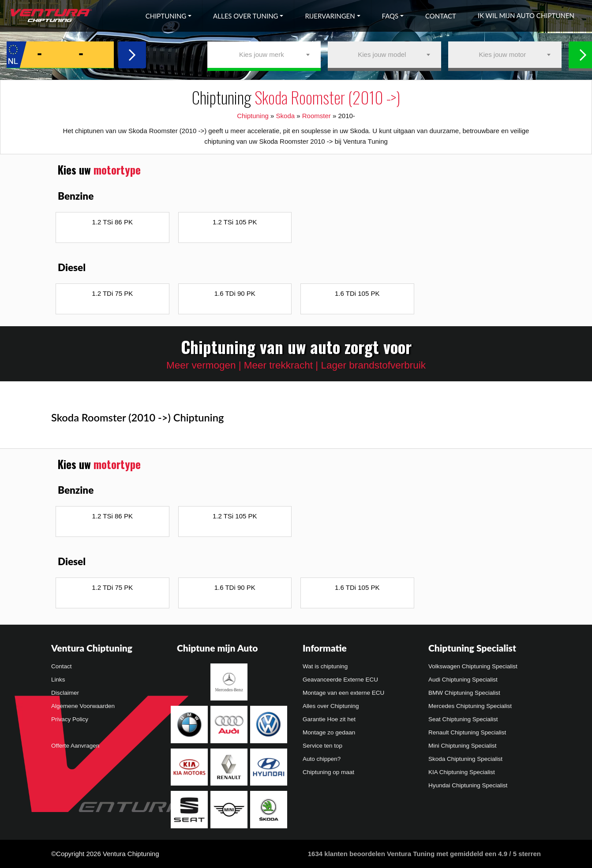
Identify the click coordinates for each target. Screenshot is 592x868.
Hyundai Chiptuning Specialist (468, 785)
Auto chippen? (322, 759)
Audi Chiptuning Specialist (463, 680)
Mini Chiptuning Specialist (463, 746)
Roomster (317, 116)
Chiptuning (166, 16)
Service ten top (322, 746)
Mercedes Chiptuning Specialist (470, 706)
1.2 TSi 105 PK (235, 222)
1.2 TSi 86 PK (112, 222)
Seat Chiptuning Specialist (463, 719)
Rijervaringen (330, 16)
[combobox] (264, 55)
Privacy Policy (70, 719)
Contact (441, 16)
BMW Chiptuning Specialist (464, 693)
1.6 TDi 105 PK (357, 293)
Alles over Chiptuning (331, 706)
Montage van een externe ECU (343, 693)
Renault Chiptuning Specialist (467, 732)
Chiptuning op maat (328, 772)
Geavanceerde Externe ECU (340, 680)
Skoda (286, 116)
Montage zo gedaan (329, 732)
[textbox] (264, 55)
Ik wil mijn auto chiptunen (526, 15)
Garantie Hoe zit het (329, 719)
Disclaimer (65, 693)
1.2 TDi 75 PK (112, 293)
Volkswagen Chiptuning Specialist (473, 666)
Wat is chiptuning (325, 666)
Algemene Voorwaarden (83, 706)
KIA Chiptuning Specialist (462, 772)
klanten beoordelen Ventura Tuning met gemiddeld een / (424, 854)
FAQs (390, 16)
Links (58, 680)
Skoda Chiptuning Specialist (465, 759)
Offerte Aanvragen (75, 746)
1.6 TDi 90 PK (235, 293)
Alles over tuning (245, 16)
